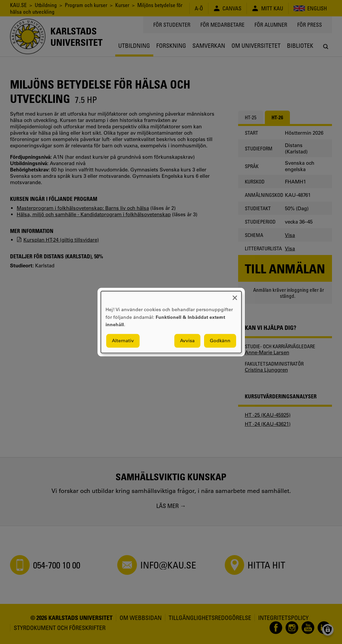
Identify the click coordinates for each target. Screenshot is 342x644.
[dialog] (171, 322)
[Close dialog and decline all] (235, 295)
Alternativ (123, 341)
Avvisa (187, 341)
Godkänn (220, 341)
